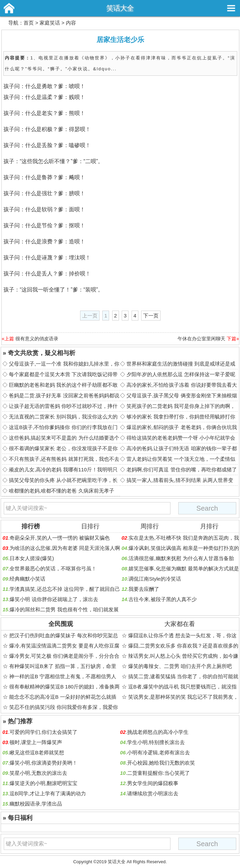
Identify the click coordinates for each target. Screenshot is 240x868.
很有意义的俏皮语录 (37, 339)
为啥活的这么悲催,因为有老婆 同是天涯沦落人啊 (65, 548)
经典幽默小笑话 (27, 579)
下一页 (151, 316)
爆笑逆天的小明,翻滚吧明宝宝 (43, 783)
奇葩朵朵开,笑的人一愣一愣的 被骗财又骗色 (59, 538)
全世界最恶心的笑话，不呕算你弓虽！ (53, 568)
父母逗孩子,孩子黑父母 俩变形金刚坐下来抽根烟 (182, 395)
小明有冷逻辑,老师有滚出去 (159, 752)
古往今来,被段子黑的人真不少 (162, 599)
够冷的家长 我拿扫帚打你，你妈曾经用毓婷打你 (181, 417)
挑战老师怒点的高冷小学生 (158, 732)
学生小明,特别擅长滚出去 (156, 742)
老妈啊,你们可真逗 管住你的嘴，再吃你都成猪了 (182, 469)
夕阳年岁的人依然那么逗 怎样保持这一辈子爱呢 (181, 374)
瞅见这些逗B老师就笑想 (37, 752)
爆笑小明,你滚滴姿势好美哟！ (43, 763)
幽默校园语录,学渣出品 (36, 804)
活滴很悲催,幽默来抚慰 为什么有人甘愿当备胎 (181, 558)
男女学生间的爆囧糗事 (153, 783)
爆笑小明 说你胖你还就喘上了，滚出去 (54, 599)
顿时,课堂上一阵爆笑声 (36, 742)
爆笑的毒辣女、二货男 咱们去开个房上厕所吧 (180, 666)
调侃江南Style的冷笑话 (155, 579)
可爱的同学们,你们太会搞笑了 (43, 732)
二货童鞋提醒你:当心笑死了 (159, 773)
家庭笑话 (50, 23)
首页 (29, 23)
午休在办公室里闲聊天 (201, 339)
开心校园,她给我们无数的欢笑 (161, 763)
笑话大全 (120, 8)
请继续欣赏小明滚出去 (153, 793)
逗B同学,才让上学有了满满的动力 (48, 793)
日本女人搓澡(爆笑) (32, 558)
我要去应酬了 (144, 589)
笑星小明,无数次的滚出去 (38, 773)
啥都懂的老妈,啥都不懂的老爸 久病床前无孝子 (61, 491)
